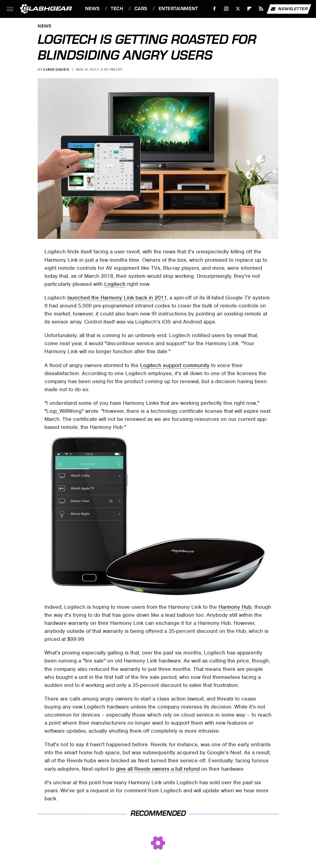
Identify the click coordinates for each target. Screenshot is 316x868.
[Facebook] (215, 9)
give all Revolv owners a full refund (158, 769)
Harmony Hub (235, 607)
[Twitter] (238, 9)
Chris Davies (56, 70)
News (92, 9)
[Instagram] (226, 9)
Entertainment (178, 9)
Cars (141, 9)
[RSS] (261, 9)
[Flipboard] (249, 9)
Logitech (115, 284)
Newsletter (289, 9)
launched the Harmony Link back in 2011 (117, 298)
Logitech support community (175, 365)
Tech (117, 9)
